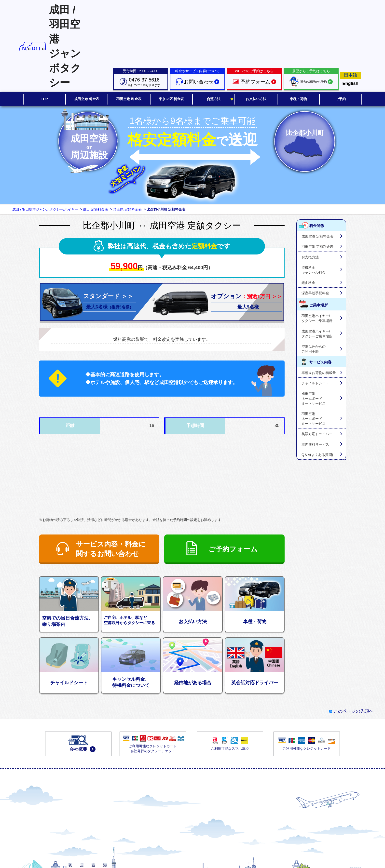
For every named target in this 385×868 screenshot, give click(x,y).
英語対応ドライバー (317, 434)
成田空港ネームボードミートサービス (314, 399)
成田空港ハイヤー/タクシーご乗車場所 (317, 334)
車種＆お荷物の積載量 (319, 373)
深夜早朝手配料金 (315, 293)
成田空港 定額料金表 (317, 236)
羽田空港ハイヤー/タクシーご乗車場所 (317, 318)
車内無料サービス (315, 444)
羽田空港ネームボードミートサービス (314, 419)
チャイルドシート (315, 383)
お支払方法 (310, 257)
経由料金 (308, 283)
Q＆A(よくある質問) (317, 455)
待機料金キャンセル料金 (314, 270)
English (351, 83)
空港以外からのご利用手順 (314, 349)
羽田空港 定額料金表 (317, 247)
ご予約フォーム (233, 549)
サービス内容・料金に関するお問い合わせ (111, 549)
